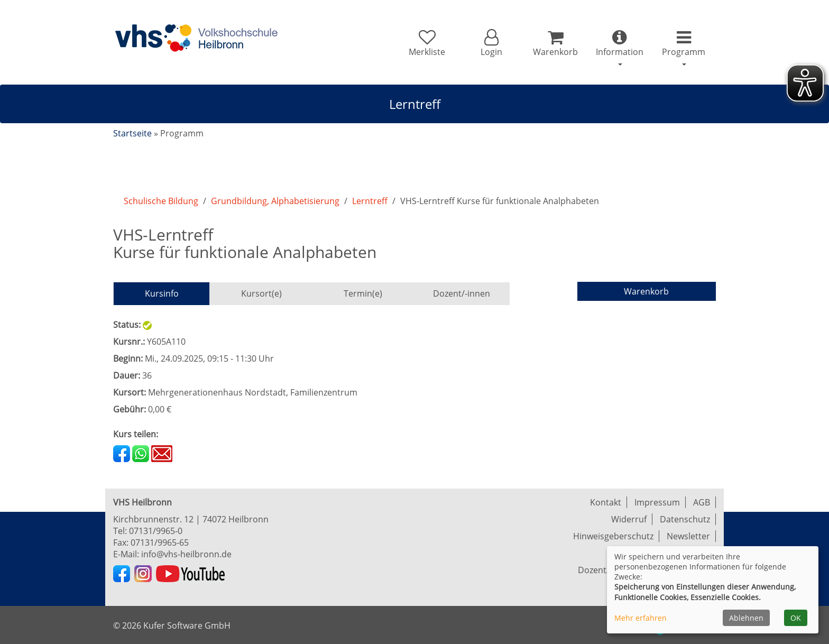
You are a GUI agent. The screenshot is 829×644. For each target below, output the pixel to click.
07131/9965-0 (156, 531)
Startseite (132, 133)
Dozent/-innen (462, 293)
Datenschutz (685, 519)
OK (796, 618)
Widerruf (629, 519)
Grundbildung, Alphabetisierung (275, 201)
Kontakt (606, 502)
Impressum (657, 502)
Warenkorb (646, 291)
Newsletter (688, 536)
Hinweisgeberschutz (613, 536)
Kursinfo (162, 293)
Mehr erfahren (641, 618)
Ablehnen (746, 618)
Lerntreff (370, 201)
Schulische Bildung (161, 201)
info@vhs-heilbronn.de (186, 554)
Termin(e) (363, 293)
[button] (491, 43)
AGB (702, 502)
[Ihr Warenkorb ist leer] (555, 43)
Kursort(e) (261, 293)
